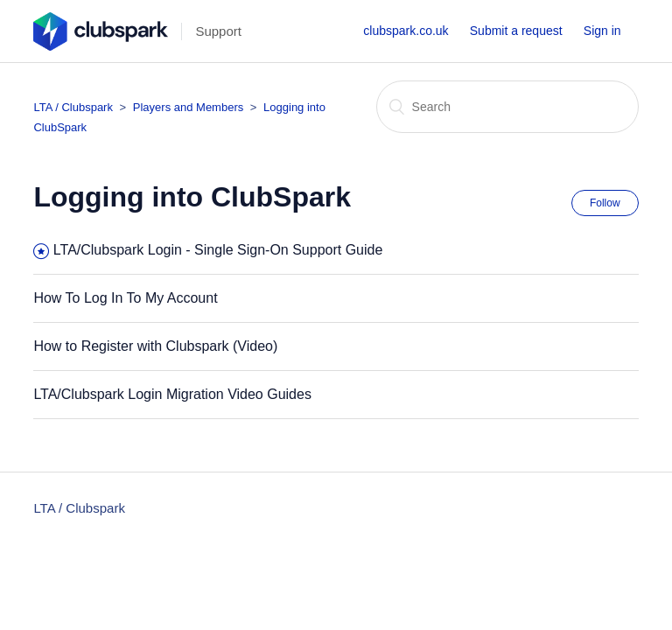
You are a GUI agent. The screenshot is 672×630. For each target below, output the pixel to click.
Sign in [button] (602, 31)
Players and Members (190, 107)
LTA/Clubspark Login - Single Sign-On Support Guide (218, 250)
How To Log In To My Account (125, 298)
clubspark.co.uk (406, 31)
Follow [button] (605, 203)
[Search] (507, 107)
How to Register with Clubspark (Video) (155, 346)
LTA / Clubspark (73, 107)
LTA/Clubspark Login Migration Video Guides (172, 394)
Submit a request (516, 31)
